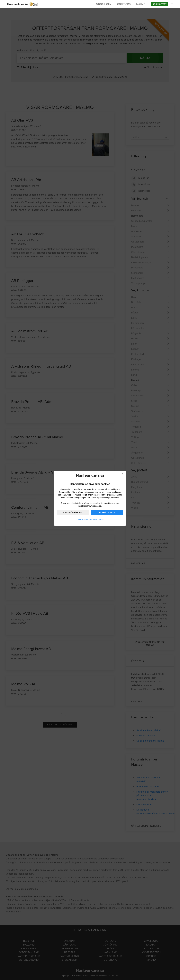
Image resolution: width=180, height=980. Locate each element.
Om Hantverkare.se (97, 519)
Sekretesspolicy (82, 519)
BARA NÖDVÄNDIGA (73, 513)
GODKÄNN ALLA (107, 513)
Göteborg (124, 4)
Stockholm (104, 4)
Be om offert (159, 4)
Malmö (141, 4)
